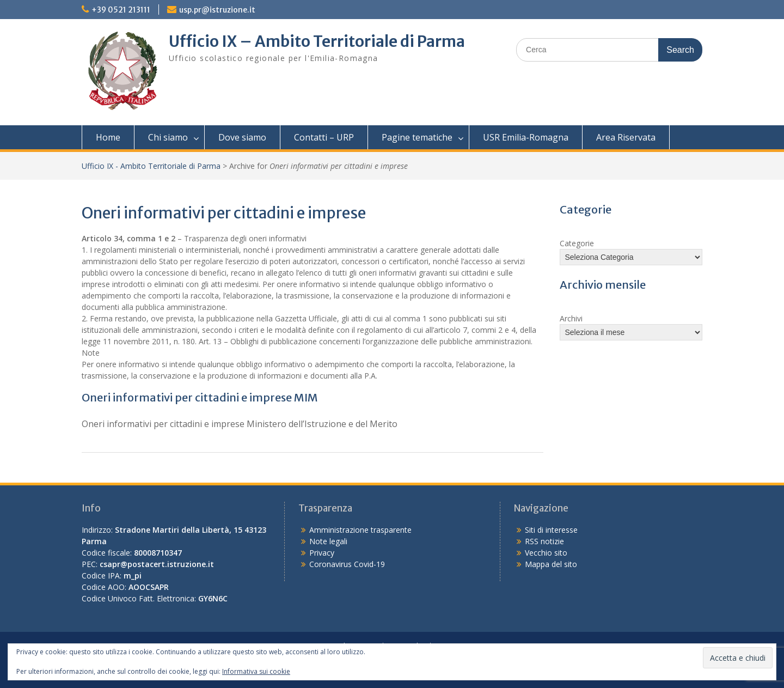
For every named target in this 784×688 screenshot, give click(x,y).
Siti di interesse (551, 530)
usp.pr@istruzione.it (217, 10)
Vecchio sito (546, 553)
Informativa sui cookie (256, 671)
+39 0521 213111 (121, 10)
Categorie (577, 243)
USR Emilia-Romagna (526, 137)
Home (108, 137)
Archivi (571, 318)
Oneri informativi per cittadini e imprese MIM (200, 397)
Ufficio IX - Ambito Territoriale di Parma (151, 166)
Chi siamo (168, 137)
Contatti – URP (324, 137)
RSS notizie (544, 541)
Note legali (328, 541)
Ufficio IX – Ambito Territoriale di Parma (317, 41)
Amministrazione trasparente (360, 530)
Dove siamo (242, 137)
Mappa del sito (551, 564)
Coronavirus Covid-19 (347, 564)
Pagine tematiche (417, 137)
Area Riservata (626, 137)
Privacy (322, 553)
